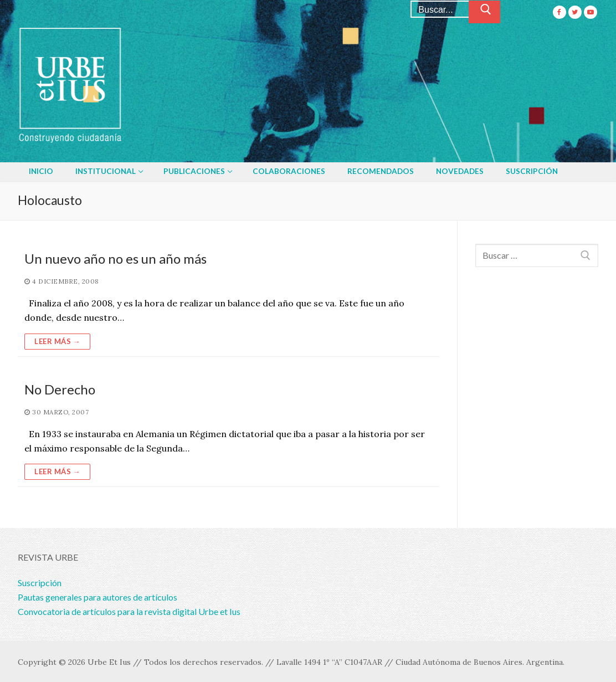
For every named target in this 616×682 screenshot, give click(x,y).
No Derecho (60, 389)
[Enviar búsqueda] (484, 12)
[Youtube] (591, 12)
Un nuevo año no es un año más (115, 258)
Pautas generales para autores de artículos (97, 597)
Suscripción (40, 583)
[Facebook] (559, 12)
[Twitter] (575, 12)
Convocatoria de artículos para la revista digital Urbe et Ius (129, 611)
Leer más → (57, 341)
